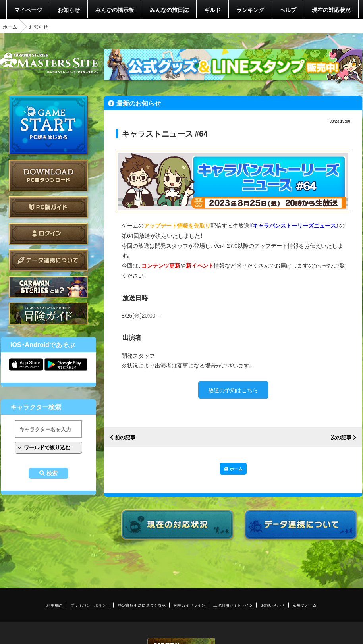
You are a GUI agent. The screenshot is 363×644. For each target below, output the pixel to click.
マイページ (28, 10)
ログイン (48, 234)
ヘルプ (288, 10)
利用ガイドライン (189, 605)
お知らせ (69, 10)
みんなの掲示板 (115, 10)
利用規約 (54, 605)
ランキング (250, 10)
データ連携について (48, 260)
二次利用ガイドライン (233, 605)
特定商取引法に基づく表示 (142, 605)
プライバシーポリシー (90, 605)
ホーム (10, 27)
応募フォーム (305, 605)
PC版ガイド (48, 207)
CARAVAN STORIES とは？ (48, 287)
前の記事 (125, 437)
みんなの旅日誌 (169, 10)
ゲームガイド (48, 313)
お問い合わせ (273, 605)
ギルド (212, 10)
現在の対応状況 (331, 10)
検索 (52, 473)
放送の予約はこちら (233, 390)
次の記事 (341, 437)
